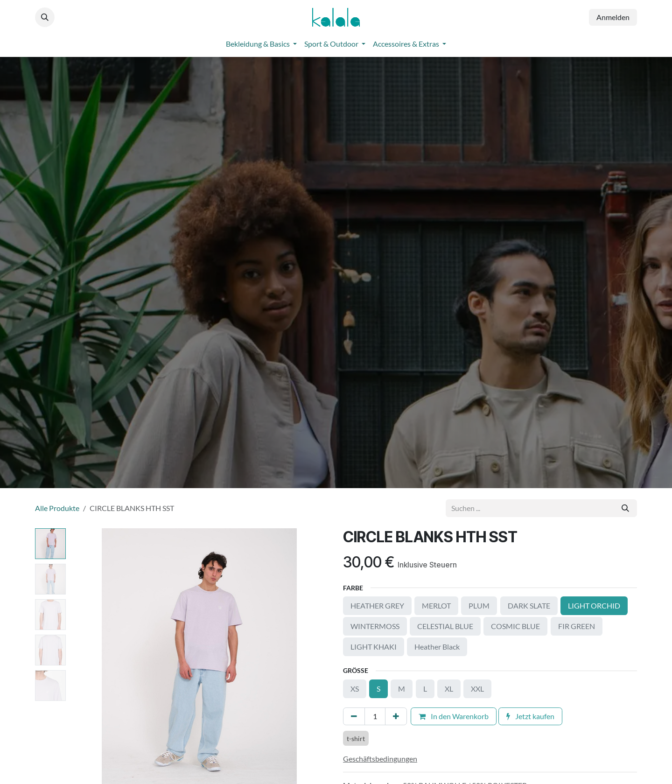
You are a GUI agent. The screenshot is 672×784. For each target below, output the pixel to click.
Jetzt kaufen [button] (530, 716)
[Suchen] (625, 508)
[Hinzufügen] (396, 716)
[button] (45, 17)
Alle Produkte (57, 508)
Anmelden (613, 17)
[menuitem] (261, 44)
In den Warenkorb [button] (454, 716)
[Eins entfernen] (354, 716)
